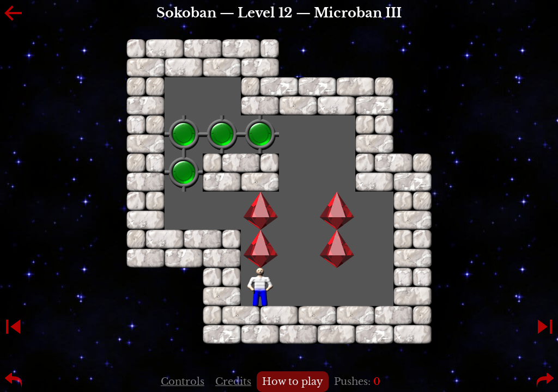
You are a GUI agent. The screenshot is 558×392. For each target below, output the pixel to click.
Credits (233, 382)
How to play (293, 382)
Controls (183, 382)
